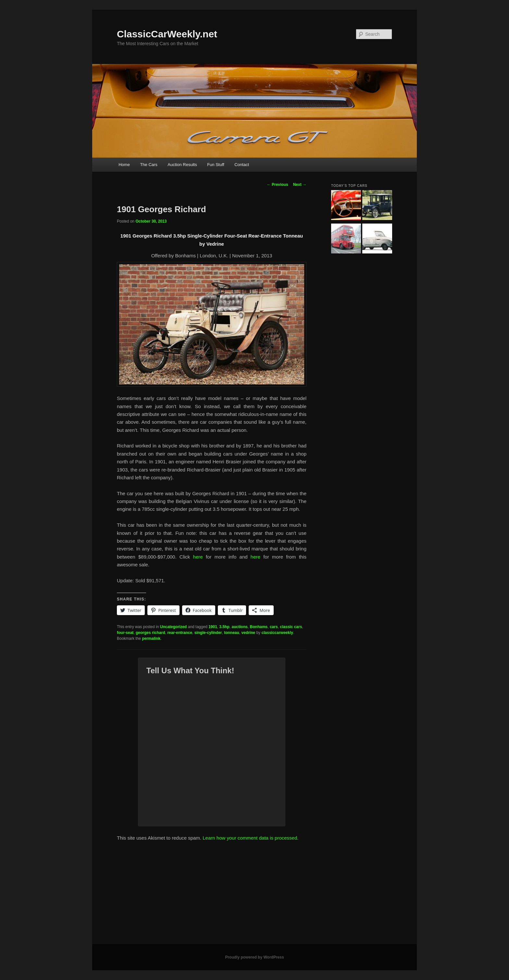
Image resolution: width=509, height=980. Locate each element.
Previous (278, 185)
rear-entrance (180, 633)
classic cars (291, 627)
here (198, 557)
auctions (240, 627)
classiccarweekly (277, 633)
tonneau (232, 633)
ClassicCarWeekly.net (167, 34)
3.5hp (224, 627)
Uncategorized (174, 627)
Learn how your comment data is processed (250, 838)
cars (274, 627)
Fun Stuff (216, 165)
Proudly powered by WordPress (254, 957)
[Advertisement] (255, 896)
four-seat (125, 633)
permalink (151, 638)
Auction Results (182, 165)
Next (300, 185)
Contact (242, 165)
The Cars (149, 165)
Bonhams (259, 627)
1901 (213, 627)
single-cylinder (208, 633)
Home (124, 165)
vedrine (248, 633)
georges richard (150, 633)
